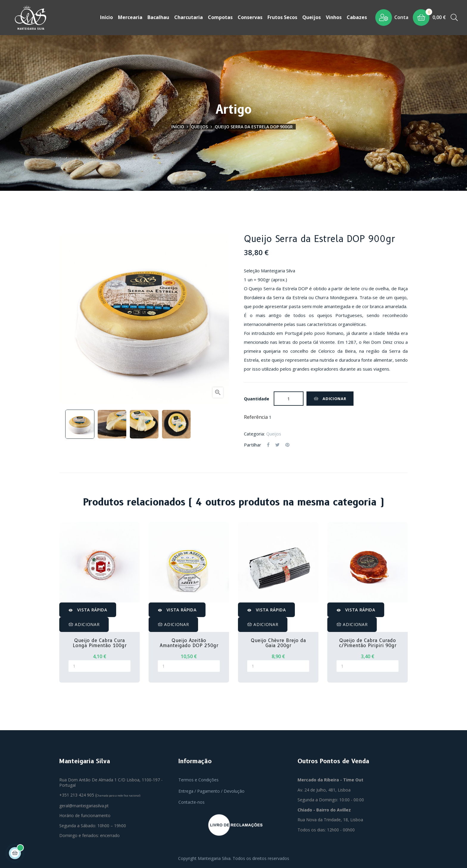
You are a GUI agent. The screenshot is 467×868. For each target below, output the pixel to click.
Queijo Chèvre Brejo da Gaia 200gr (278, 643)
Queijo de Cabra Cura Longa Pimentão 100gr (100, 643)
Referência (256, 417)
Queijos (274, 434)
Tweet (277, 445)
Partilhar (268, 445)
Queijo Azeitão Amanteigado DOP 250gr (189, 643)
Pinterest (287, 445)
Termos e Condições (199, 780)
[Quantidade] (289, 399)
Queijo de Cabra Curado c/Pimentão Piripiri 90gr (368, 643)
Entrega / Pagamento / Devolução (211, 791)
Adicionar (330, 399)
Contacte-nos (192, 802)
